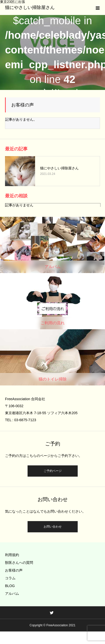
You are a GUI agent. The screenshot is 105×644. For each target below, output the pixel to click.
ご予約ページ (53, 471)
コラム (10, 578)
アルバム (12, 594)
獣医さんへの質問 (19, 563)
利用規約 (12, 555)
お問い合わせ (53, 527)
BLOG (10, 586)
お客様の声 (14, 570)
